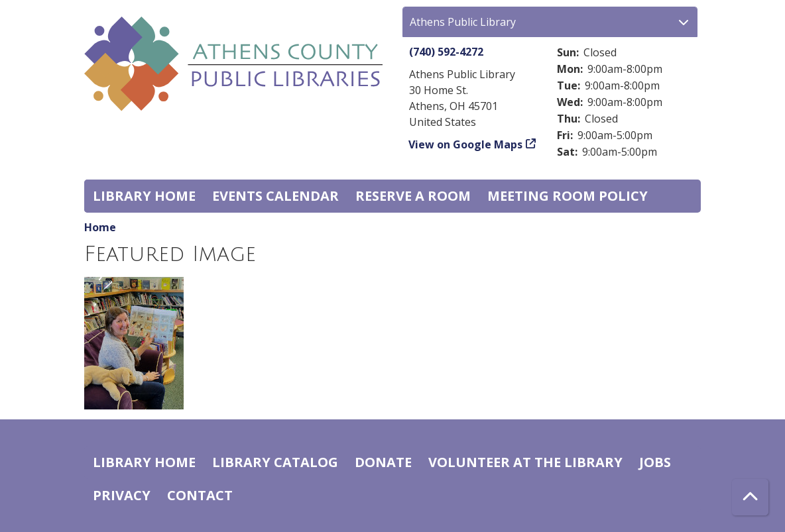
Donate (383, 462)
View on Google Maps (466, 144)
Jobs (655, 462)
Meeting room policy (568, 196)
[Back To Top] (750, 497)
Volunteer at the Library (525, 462)
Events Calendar (275, 196)
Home (100, 227)
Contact (200, 495)
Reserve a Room (413, 196)
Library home (144, 196)
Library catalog (275, 462)
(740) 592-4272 (446, 52)
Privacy (122, 495)
